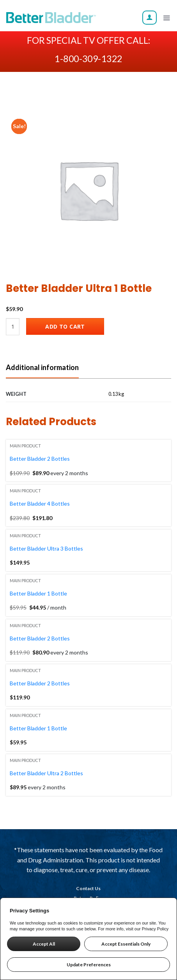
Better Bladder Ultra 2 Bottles (46, 773)
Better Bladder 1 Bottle (38, 593)
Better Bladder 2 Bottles (40, 459)
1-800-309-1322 (88, 59)
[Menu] (166, 18)
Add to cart (65, 326)
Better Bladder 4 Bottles (40, 503)
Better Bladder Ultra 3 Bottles (46, 548)
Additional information (42, 367)
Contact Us (88, 888)
